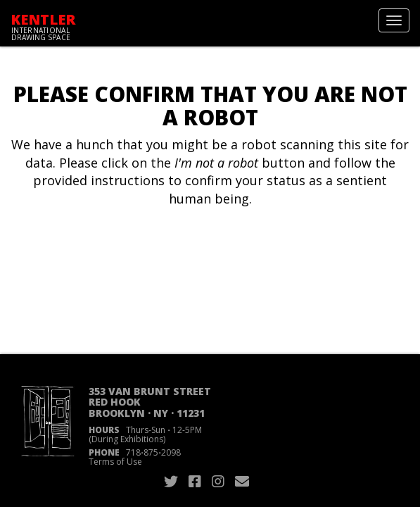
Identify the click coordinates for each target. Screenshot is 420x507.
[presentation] (128, 253)
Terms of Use (115, 462)
